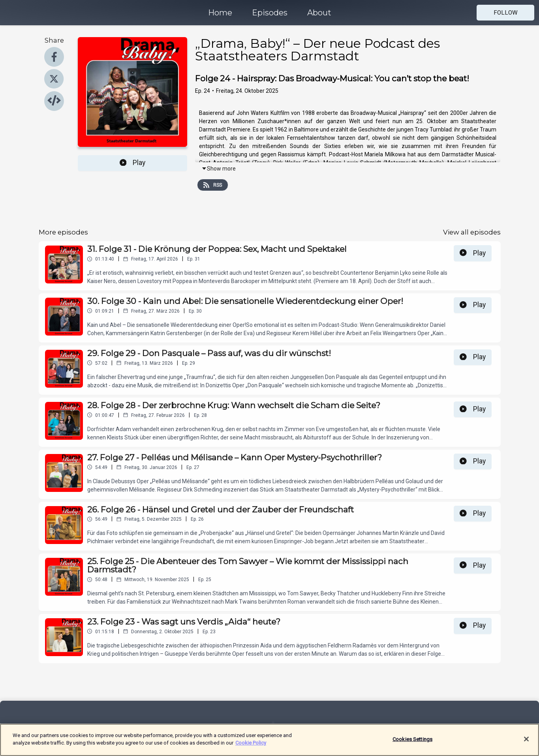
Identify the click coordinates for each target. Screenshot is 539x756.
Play (133, 163)
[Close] (526, 744)
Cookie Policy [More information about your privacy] (251, 748)
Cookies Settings (412, 744)
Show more (219, 169)
